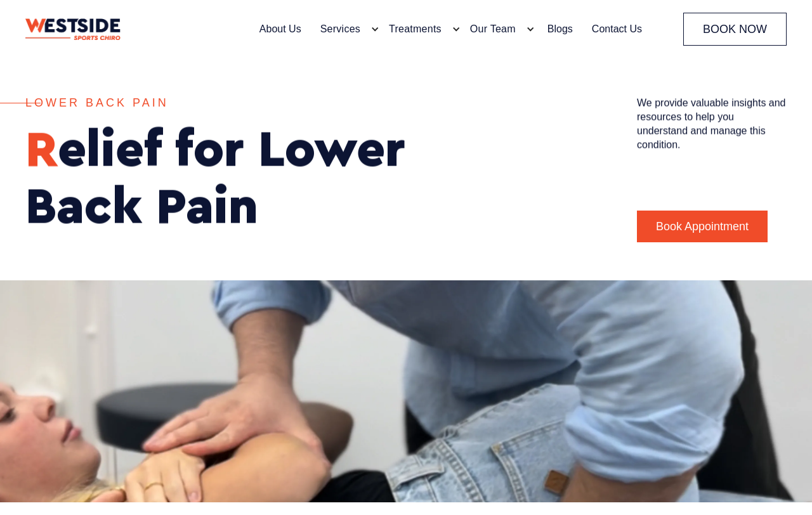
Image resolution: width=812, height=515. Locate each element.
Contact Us (617, 29)
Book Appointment (702, 226)
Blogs (560, 29)
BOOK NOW (735, 29)
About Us (280, 29)
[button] (347, 29)
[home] (73, 29)
